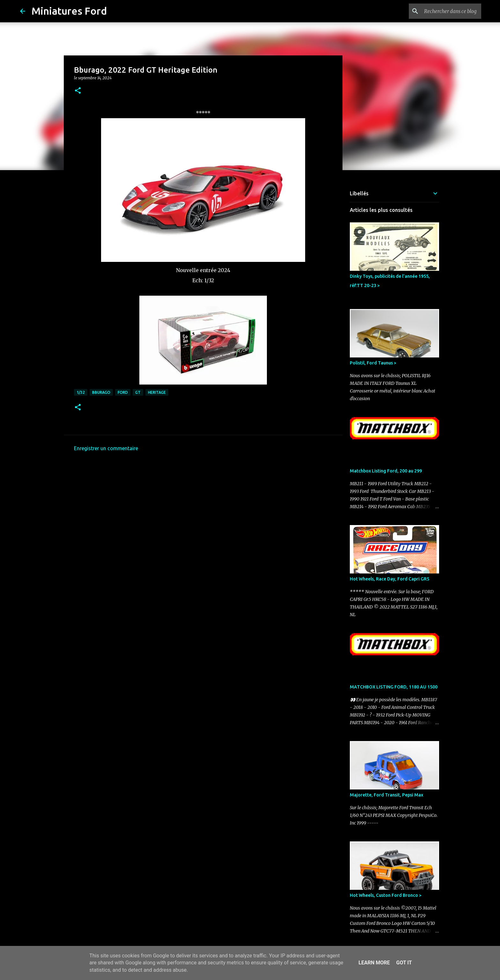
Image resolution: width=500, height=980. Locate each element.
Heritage (157, 392)
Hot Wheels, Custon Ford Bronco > (386, 895)
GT (138, 392)
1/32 (81, 392)
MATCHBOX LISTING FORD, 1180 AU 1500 (394, 687)
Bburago (101, 392)
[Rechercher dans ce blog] (448, 11)
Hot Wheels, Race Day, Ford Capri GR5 (390, 579)
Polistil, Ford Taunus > (373, 363)
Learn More (374, 963)
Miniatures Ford (69, 11)
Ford (123, 392)
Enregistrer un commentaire (106, 448)
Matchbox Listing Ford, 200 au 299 (386, 471)
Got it (404, 963)
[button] (78, 91)
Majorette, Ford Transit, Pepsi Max (386, 795)
